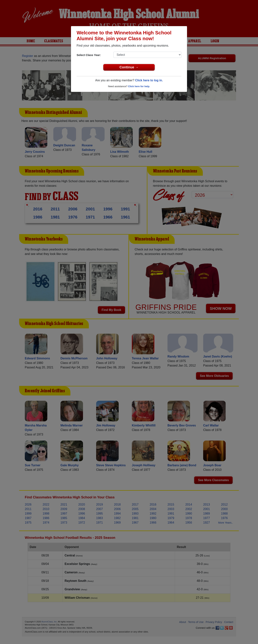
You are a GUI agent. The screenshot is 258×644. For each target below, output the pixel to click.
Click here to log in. (149, 80)
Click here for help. (139, 86)
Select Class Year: (89, 55)
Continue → (129, 67)
